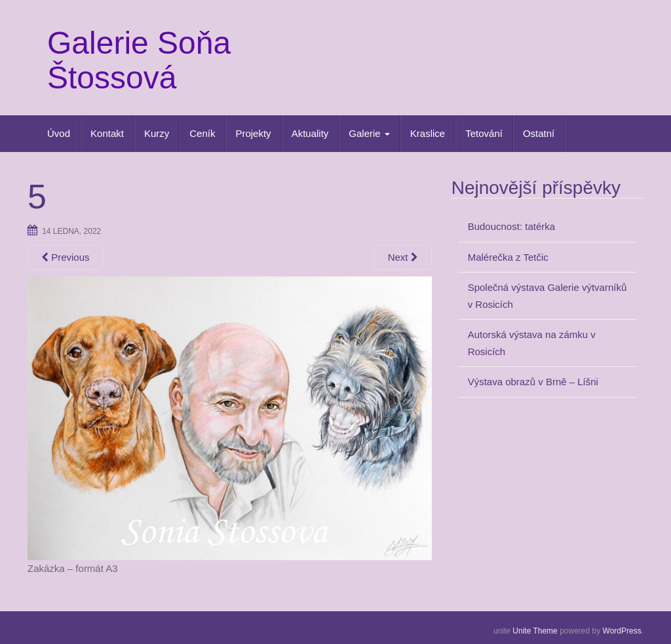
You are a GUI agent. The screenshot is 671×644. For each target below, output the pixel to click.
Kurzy (157, 133)
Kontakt (107, 133)
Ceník (202, 133)
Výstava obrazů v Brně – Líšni (533, 382)
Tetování (484, 133)
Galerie (369, 133)
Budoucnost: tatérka (511, 226)
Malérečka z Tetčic (508, 257)
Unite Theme (535, 631)
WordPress (622, 631)
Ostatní (539, 133)
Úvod (59, 133)
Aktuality (310, 133)
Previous (66, 257)
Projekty (253, 133)
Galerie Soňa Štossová (139, 60)
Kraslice (428, 133)
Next (403, 257)
